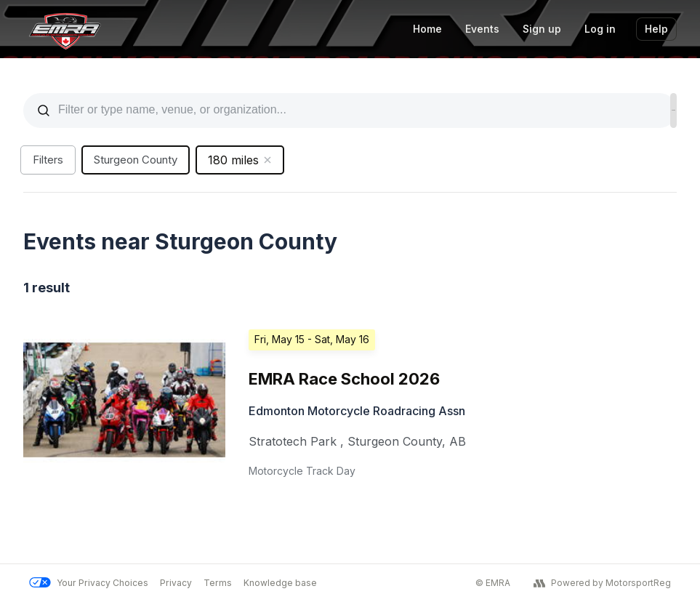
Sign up (542, 29)
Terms (218, 583)
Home (427, 29)
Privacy (176, 583)
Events (482, 29)
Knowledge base (280, 583)
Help (656, 29)
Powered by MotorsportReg (602, 583)
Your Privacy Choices (89, 583)
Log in (600, 29)
